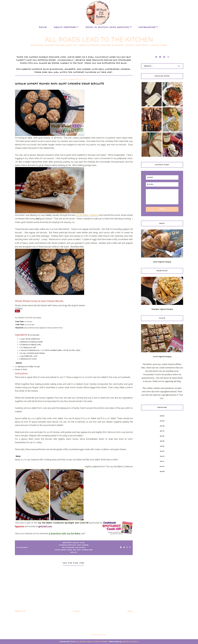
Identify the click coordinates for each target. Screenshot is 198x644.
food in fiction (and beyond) (107, 27)
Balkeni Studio (130, 642)
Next (130, 611)
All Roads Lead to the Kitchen (99, 39)
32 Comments (22, 548)
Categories (147, 27)
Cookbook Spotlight (67, 545)
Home (43, 27)
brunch (76, 543)
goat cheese (83, 545)
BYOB (82, 543)
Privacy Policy (99, 635)
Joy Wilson (80, 548)
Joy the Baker (68, 548)
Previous (20, 611)
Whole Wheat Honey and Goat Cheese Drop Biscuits (74, 551)
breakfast (67, 543)
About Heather (65, 27)
